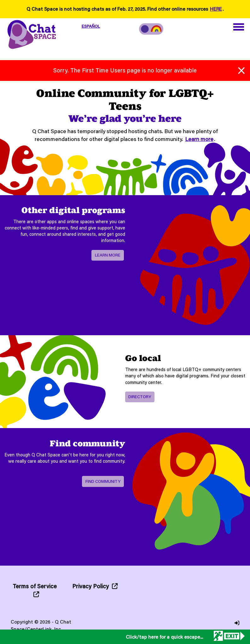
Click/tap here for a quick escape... (164, 637)
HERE (216, 9)
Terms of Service (35, 590)
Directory (140, 397)
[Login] (237, 623)
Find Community (103, 481)
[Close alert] (241, 69)
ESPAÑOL (91, 26)
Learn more (199, 139)
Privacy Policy (95, 586)
